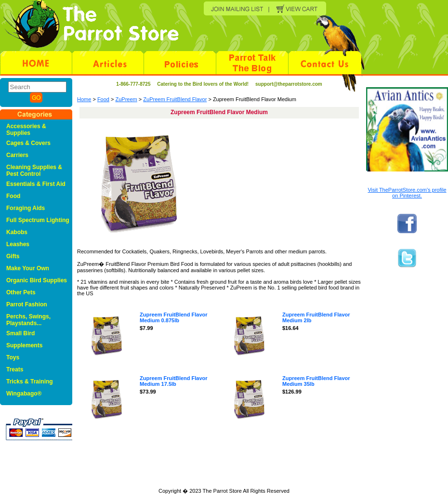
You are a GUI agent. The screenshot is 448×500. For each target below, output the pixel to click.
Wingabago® (24, 394)
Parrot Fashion (27, 304)
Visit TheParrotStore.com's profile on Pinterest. (407, 193)
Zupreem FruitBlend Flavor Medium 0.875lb (174, 317)
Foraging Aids (26, 208)
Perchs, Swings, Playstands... (28, 320)
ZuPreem (126, 99)
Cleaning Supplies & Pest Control (34, 171)
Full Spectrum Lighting (38, 220)
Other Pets (21, 292)
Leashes (18, 244)
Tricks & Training (30, 382)
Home (84, 99)
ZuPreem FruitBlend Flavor (175, 99)
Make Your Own (28, 268)
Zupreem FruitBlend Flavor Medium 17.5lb (174, 381)
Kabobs (17, 232)
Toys (13, 357)
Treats (15, 369)
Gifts (13, 256)
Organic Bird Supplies (37, 280)
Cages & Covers (28, 143)
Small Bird (20, 333)
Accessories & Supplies (26, 130)
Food (103, 99)
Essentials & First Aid (36, 184)
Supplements (24, 345)
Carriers (17, 155)
